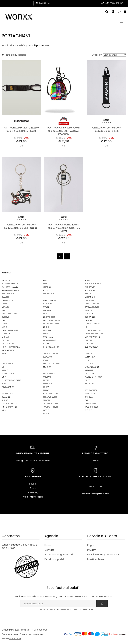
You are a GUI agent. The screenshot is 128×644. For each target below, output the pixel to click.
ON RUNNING (49, 374)
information (87, 609)
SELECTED (6, 397)
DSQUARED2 (90, 317)
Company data (10, 634)
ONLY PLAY (89, 374)
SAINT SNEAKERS (51, 394)
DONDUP (5, 317)
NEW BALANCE (8, 374)
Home (48, 545)
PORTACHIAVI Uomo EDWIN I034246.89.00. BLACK (106, 129)
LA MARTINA (90, 357)
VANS (4, 410)
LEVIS (45, 360)
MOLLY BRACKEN (92, 367)
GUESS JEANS (8, 344)
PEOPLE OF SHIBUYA (93, 377)
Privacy (91, 550)
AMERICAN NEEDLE (10, 287)
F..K (86, 327)
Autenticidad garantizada (59, 555)
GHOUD (5, 340)
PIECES (46, 380)
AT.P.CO (47, 290)
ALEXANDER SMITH (10, 284)
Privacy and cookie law (32, 634)
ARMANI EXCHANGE (10, 290)
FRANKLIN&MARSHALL (94, 334)
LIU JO (87, 360)
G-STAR (5, 337)
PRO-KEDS (89, 384)
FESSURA (47, 330)
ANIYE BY (47, 287)
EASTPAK (88, 320)
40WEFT (47, 280)
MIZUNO (47, 367)
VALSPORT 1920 (92, 407)
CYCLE (46, 307)
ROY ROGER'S (91, 390)
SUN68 (5, 400)
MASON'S (89, 364)
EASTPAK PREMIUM (51, 320)
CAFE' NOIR (90, 297)
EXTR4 (46, 327)
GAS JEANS (48, 337)
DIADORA (47, 310)
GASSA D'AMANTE (92, 337)
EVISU (4, 327)
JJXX (4, 354)
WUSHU (47, 414)
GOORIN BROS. (50, 340)
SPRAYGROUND (50, 397)
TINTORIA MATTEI (9, 407)
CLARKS (5, 304)
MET (3, 367)
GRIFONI (88, 340)
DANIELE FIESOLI (92, 307)
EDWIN (5, 324)
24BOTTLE (6, 280)
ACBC (87, 280)
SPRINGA (89, 397)
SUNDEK (47, 400)
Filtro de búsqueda (14, 55)
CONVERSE (48, 304)
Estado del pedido (55, 559)
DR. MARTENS (49, 317)
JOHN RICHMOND (51, 354)
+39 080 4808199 (114, 3)
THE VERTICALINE (51, 404)
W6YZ (46, 410)
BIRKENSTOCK (8, 294)
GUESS (46, 344)
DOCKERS (89, 314)
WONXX (88, 410)
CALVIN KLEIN (8, 300)
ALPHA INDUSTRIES (93, 284)
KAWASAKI (48, 357)
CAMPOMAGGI (50, 300)
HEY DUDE (89, 344)
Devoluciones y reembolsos (103, 555)
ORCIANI (47, 377)
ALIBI (45, 284)
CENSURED (89, 300)
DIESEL (46, 314)
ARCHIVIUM (90, 287)
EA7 (3, 320)
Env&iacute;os (96, 559)
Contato (49, 550)
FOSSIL (46, 334)
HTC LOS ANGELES (51, 347)
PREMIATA (47, 384)
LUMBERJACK (8, 364)
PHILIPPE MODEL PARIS (11, 380)
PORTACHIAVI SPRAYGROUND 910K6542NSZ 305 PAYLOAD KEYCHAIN (64, 131)
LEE (3, 360)
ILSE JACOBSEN (91, 347)
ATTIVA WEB (15, 638)
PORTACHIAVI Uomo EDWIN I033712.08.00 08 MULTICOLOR (21, 235)
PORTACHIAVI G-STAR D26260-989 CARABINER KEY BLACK (21, 129)
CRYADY (5, 307)
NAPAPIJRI (89, 370)
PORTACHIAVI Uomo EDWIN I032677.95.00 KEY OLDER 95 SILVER (64, 236)
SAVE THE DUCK (92, 394)
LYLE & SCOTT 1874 (52, 364)
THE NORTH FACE (9, 404)
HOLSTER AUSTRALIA (11, 347)
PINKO (87, 380)
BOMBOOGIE (49, 294)
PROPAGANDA (8, 387)
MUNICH (5, 370)
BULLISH (5, 297)
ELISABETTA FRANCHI (52, 324)
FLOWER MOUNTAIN (93, 330)
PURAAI (46, 387)
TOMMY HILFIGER (51, 407)
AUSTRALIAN (90, 290)
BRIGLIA (88, 294)
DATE (4, 310)
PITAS (4, 384)
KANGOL (88, 354)
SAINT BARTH (7, 394)
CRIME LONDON (92, 304)
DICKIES (88, 310)
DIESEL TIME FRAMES (11, 314)
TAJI (86, 400)
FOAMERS (6, 334)
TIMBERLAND (90, 404)
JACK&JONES (8, 350)
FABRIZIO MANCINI (10, 330)
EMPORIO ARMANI (93, 324)
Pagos (91, 545)
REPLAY (46, 390)
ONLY (4, 377)
